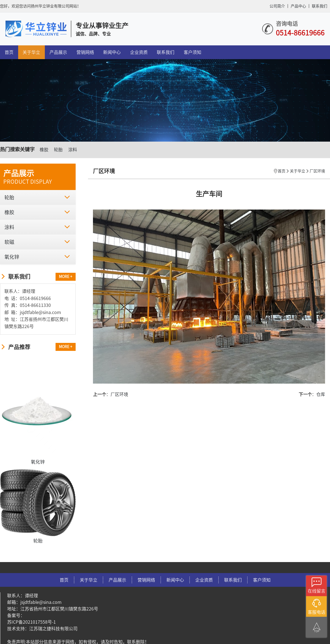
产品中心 (298, 6)
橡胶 (44, 150)
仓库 (321, 394)
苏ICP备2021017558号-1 (31, 622)
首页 (9, 52)
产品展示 (58, 52)
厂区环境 (317, 171)
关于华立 (31, 52)
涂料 (73, 150)
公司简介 (277, 6)
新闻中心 (112, 52)
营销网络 (85, 52)
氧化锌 (37, 257)
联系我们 (320, 6)
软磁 (37, 242)
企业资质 (139, 52)
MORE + (66, 277)
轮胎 (58, 150)
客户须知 (193, 52)
